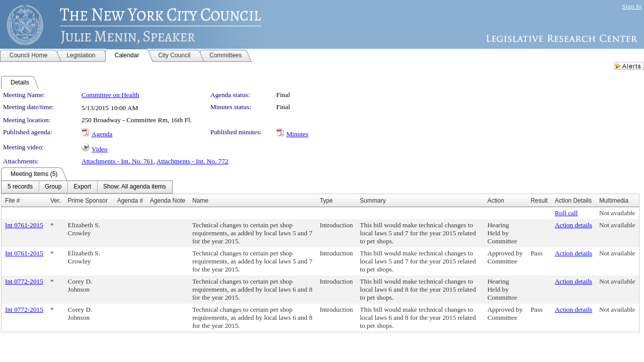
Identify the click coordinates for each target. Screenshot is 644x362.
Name (200, 201)
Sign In (632, 6)
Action (496, 201)
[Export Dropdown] (82, 187)
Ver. (56, 201)
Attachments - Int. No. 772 (192, 161)
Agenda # (130, 201)
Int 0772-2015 (24, 281)
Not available (617, 213)
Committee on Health (110, 95)
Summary (373, 201)
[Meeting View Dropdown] (135, 187)
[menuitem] (20, 187)
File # (12, 201)
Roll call (567, 213)
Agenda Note (168, 201)
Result (539, 201)
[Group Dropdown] (53, 187)
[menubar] (87, 187)
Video (100, 149)
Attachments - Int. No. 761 (117, 161)
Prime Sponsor (88, 201)
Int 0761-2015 (24, 225)
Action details (574, 225)
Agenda (102, 134)
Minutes (297, 134)
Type (326, 201)
